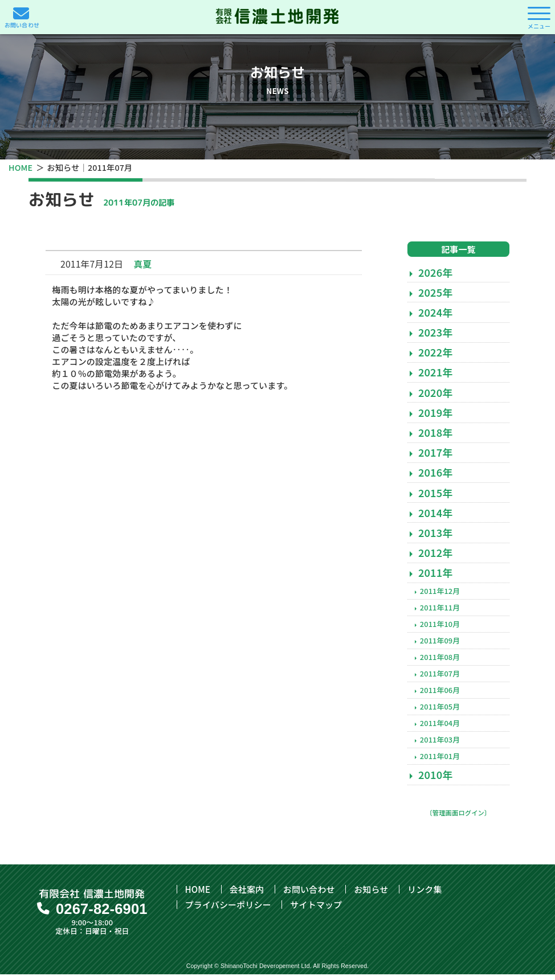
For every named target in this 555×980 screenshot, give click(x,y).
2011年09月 (440, 646)
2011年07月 (440, 679)
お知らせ (371, 895)
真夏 (143, 270)
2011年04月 (440, 729)
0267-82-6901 (102, 915)
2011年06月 (440, 696)
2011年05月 (440, 712)
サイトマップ (316, 910)
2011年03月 (440, 745)
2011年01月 (440, 762)
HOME (21, 167)
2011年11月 (440, 613)
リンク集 (425, 895)
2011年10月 (440, 630)
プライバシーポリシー (228, 910)
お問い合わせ (309, 895)
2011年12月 (440, 596)
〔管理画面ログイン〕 (458, 818)
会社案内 (247, 895)
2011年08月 (440, 663)
